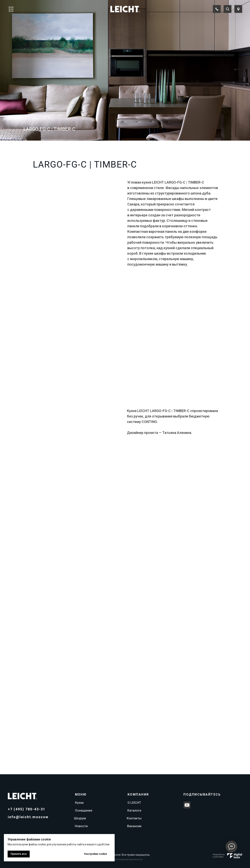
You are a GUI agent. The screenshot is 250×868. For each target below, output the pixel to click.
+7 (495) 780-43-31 (27, 809)
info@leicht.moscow (28, 817)
